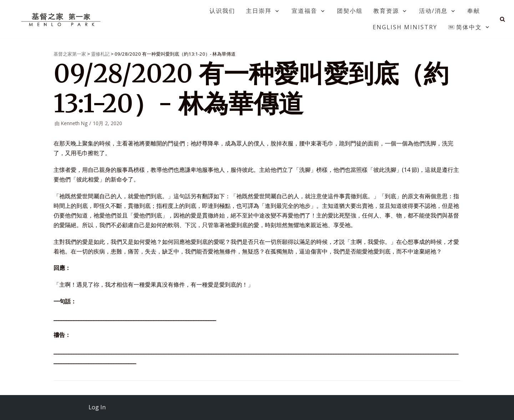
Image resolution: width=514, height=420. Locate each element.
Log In (97, 407)
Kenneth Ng (74, 123)
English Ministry (405, 27)
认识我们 (222, 11)
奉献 (474, 11)
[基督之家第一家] (62, 19)
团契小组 (350, 11)
